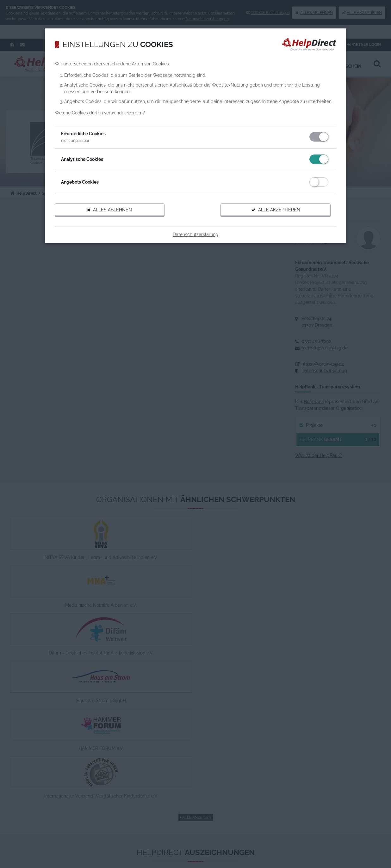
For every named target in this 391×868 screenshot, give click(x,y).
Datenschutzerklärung (195, 251)
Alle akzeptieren (267, 227)
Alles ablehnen (119, 227)
